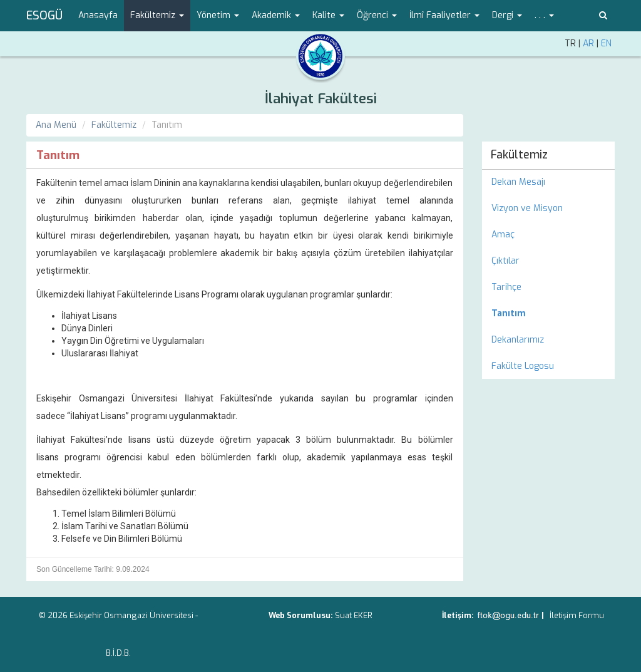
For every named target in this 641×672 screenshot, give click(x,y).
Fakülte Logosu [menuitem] (523, 366)
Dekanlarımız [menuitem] (518, 340)
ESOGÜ (44, 16)
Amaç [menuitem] (503, 235)
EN (606, 44)
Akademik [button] (276, 15)
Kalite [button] (328, 15)
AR (588, 44)
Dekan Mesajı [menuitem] (518, 182)
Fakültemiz (114, 125)
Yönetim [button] (218, 15)
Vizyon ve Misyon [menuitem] (527, 208)
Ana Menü (56, 125)
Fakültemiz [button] (157, 15)
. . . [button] (544, 15)
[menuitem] (549, 314)
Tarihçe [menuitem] (506, 287)
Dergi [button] (507, 15)
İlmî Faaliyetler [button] (444, 15)
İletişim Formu (577, 615)
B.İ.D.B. (118, 653)
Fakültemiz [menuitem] (519, 155)
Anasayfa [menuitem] (98, 15)
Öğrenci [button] (377, 15)
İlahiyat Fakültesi (321, 99)
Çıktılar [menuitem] (505, 261)
